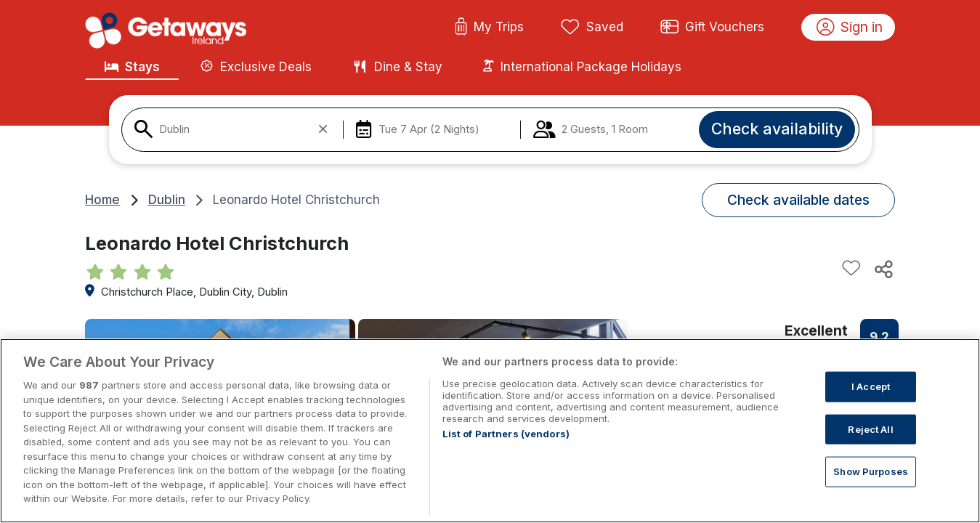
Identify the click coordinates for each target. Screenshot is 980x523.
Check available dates (798, 200)
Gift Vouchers (713, 28)
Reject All (870, 445)
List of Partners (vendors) (506, 450)
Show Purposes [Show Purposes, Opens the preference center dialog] (871, 487)
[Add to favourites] (851, 269)
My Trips (489, 28)
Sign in (850, 28)
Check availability (777, 129)
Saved (592, 28)
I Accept (871, 402)
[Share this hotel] (883, 269)
